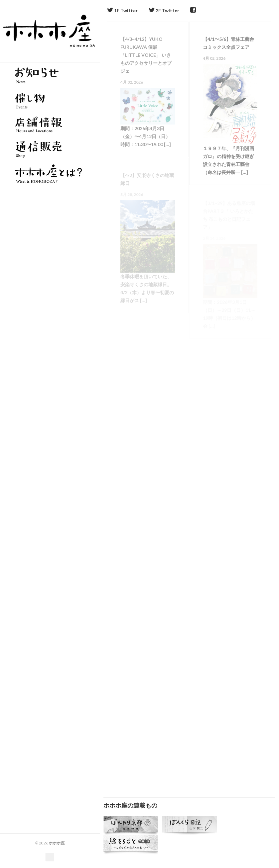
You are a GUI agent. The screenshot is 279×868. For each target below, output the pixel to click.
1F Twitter (122, 10)
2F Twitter (164, 10)
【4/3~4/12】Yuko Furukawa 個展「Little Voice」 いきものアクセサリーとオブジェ (146, 55)
